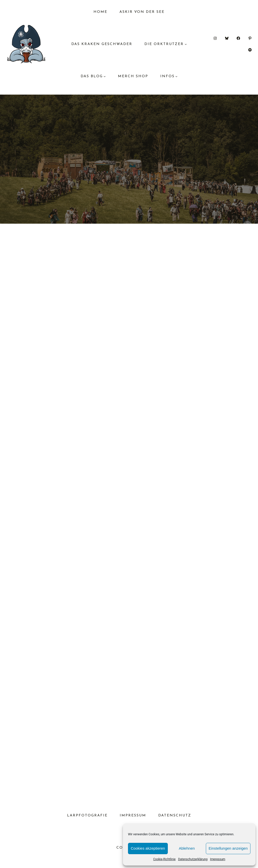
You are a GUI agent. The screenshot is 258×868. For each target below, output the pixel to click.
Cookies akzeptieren (148, 848)
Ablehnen (187, 848)
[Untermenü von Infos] (176, 76)
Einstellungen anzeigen (228, 848)
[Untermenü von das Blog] (105, 76)
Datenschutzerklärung (193, 859)
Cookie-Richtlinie (164, 859)
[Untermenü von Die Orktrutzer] (186, 44)
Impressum (218, 859)
